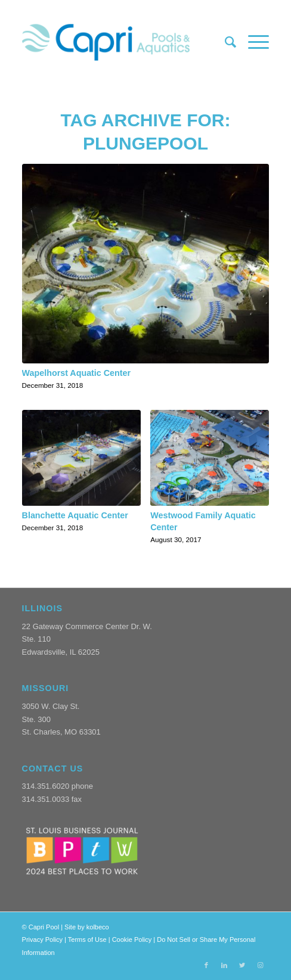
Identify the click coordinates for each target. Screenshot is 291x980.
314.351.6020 (46, 786)
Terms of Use (87, 939)
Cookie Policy (132, 939)
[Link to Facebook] (206, 965)
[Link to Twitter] (242, 965)
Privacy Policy (42, 939)
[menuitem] (225, 42)
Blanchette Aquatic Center (75, 515)
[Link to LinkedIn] (224, 965)
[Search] (225, 42)
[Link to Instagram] (260, 965)
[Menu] (253, 42)
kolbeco (98, 927)
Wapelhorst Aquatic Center (76, 373)
